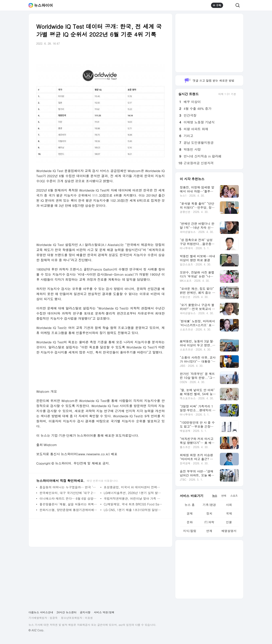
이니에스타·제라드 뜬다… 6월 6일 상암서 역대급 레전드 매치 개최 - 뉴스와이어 (69, 499)
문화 (190, 522)
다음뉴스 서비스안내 (41, 612)
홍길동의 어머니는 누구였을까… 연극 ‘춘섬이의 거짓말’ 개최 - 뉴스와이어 (69, 487)
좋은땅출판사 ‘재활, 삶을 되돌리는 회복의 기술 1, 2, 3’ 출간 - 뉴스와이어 (69, 504)
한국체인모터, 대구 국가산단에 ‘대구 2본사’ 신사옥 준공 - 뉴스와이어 (69, 493)
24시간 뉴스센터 (67, 612)
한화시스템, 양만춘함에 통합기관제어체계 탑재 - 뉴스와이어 (69, 510)
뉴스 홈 (190, 505)
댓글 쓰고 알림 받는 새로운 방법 (209, 80)
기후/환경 (209, 505)
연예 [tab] (224, 496)
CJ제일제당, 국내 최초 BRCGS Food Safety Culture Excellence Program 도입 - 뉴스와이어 (133, 504)
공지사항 (85, 612)
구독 (217, 5)
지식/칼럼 (190, 531)
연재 (209, 531)
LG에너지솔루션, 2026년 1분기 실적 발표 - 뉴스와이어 (133, 493)
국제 (229, 513)
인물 (229, 522)
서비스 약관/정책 (104, 612)
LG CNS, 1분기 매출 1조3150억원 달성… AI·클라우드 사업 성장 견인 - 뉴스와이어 (133, 510)
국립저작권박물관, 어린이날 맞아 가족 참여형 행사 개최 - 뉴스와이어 (133, 499)
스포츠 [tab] (234, 496)
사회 (229, 505)
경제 (190, 513)
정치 (209, 513)
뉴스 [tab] (215, 496)
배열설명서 (229, 531)
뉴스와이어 (43, 5)
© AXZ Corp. (36, 630)
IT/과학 (209, 522)
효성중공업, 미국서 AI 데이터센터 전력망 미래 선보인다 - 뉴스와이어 (133, 487)
